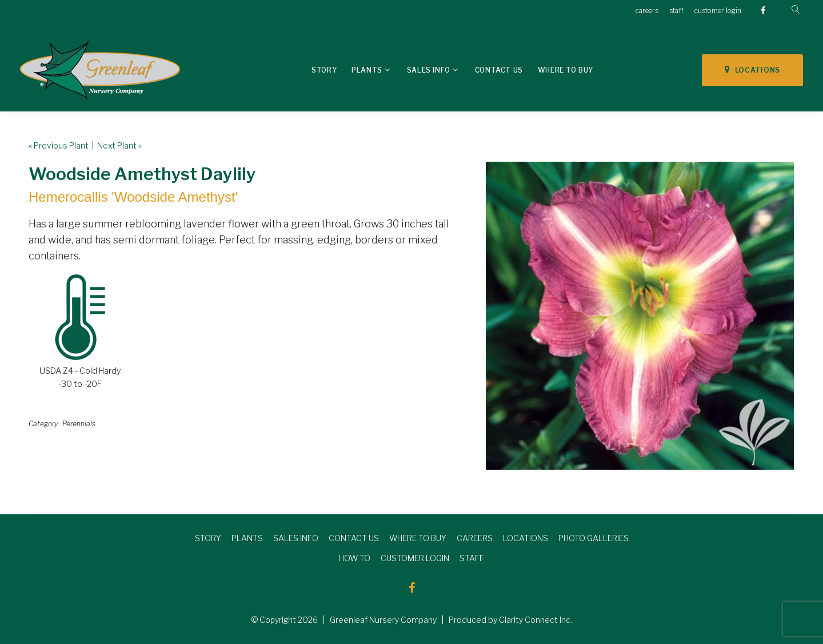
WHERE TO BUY (418, 538)
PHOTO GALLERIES (594, 538)
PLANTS (247, 538)
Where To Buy (566, 70)
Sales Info (429, 70)
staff (676, 11)
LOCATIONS (752, 70)
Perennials (79, 424)
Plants (367, 70)
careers (647, 11)
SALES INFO (296, 538)
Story (324, 70)
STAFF (472, 558)
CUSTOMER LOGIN (415, 558)
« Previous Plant (59, 145)
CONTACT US (354, 538)
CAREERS (475, 538)
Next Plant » (119, 145)
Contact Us (499, 70)
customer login (718, 11)
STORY (208, 538)
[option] (640, 316)
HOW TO (355, 558)
